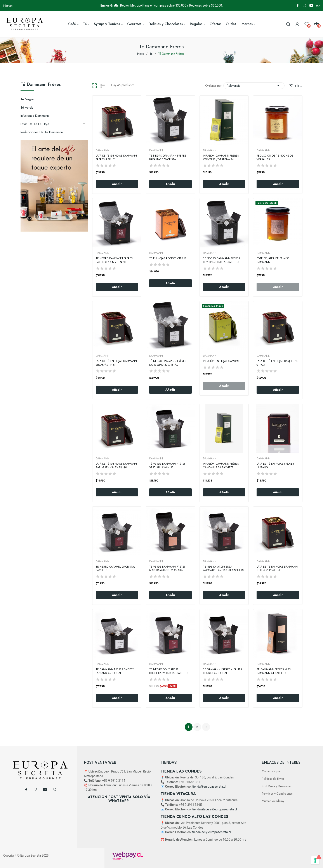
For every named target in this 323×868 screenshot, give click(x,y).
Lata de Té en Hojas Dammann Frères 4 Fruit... (116, 158)
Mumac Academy (273, 801)
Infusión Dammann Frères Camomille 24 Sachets (221, 466)
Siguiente (206, 727)
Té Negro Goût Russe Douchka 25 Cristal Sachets (169, 671)
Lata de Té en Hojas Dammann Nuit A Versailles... (277, 569)
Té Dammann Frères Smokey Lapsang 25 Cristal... (115, 671)
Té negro (27, 99)
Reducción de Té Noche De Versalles (275, 158)
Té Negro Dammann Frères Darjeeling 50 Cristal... (168, 363)
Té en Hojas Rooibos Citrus (168, 258)
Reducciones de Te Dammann (42, 132)
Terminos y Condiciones (277, 794)
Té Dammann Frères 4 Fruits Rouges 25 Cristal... (222, 671)
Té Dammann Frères (41, 85)
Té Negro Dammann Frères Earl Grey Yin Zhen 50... (114, 260)
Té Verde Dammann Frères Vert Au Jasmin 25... (167, 466)
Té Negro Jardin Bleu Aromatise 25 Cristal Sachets (223, 569)
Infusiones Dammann (35, 116)
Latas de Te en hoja (35, 124)
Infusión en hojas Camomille (223, 361)
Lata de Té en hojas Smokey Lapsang (275, 466)
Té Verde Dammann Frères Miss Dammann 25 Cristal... (168, 569)
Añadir (117, 184)
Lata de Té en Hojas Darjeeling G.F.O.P (278, 363)
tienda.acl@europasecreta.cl (212, 832)
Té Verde (27, 108)
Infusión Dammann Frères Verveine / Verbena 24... (221, 158)
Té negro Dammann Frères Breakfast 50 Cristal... (168, 158)
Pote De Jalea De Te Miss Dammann (273, 260)
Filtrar (298, 86)
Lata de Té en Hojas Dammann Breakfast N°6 (116, 363)
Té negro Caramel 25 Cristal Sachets (115, 569)
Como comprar (272, 771)
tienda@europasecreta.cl (209, 787)
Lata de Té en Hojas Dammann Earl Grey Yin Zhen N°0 (116, 466)
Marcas (8, 5)
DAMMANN (102, 150)
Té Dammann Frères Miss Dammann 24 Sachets (274, 671)
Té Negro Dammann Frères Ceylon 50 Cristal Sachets (221, 260)
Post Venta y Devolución (277, 786)
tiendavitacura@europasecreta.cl (215, 809)
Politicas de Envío (273, 779)
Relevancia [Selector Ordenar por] (254, 86)
